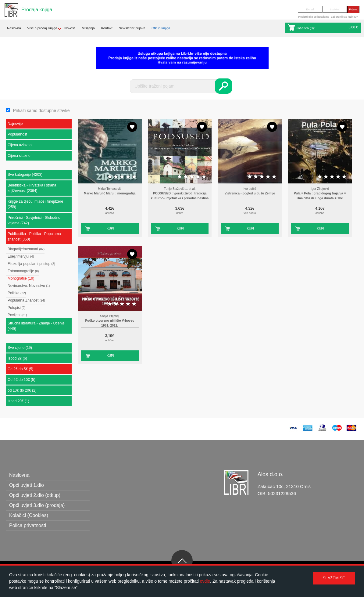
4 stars (128, 177)
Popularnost (17, 134)
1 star (110, 177)
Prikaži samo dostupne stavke (41, 110)
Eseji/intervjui (21, 256)
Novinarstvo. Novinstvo (29, 286)
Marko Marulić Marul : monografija (110, 193)
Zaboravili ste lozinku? (344, 17)
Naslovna (14, 28)
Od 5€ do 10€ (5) (21, 380)
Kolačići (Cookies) (29, 515)
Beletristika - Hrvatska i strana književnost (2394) (32, 188)
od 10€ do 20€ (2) (22, 390)
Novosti (70, 28)
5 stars (134, 177)
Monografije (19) (21, 278)
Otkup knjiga (161, 28)
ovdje (205, 581)
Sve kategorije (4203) (25, 175)
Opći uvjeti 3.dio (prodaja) (37, 505)
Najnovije (15, 124)
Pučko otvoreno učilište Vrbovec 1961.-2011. (110, 323)
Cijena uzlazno (20, 145)
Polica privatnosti (28, 525)
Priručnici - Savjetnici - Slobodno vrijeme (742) (34, 220)
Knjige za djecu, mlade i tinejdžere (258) (35, 204)
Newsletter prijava (132, 28)
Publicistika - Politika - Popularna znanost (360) (34, 237)
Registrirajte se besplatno (314, 17)
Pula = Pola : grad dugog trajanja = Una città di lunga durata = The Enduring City (320, 198)
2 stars (116, 177)
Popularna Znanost (26, 300)
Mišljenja (88, 28)
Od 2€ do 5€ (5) (20, 369)
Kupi (110, 228)
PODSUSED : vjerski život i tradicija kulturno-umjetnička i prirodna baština (180, 196)
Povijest (17, 315)
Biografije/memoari (26, 249)
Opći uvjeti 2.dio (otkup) (35, 495)
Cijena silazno (19, 156)
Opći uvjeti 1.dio (27, 485)
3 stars (122, 177)
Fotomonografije (23, 271)
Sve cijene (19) (20, 348)
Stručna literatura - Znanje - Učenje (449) (36, 326)
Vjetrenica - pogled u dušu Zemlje (250, 193)
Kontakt (107, 28)
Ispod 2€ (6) (17, 358)
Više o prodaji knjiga (42, 28)
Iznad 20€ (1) (18, 401)
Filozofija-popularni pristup (31, 264)
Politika (17, 293)
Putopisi (16, 308)
